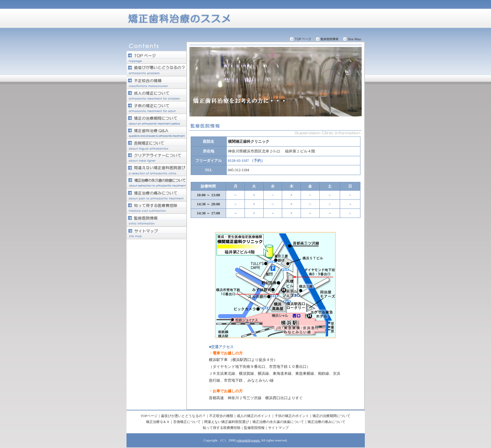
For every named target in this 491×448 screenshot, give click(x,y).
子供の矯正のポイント (292, 416)
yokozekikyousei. (248, 440)
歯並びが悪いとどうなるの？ (183, 416)
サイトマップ (278, 428)
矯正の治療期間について (331, 416)
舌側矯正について (187, 422)
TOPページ (149, 416)
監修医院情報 (254, 428)
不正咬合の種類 (221, 416)
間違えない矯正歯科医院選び (227, 422)
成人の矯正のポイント (254, 416)
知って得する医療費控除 (222, 428)
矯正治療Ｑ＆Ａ (158, 422)
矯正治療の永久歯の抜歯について (278, 422)
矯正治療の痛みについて (326, 422)
